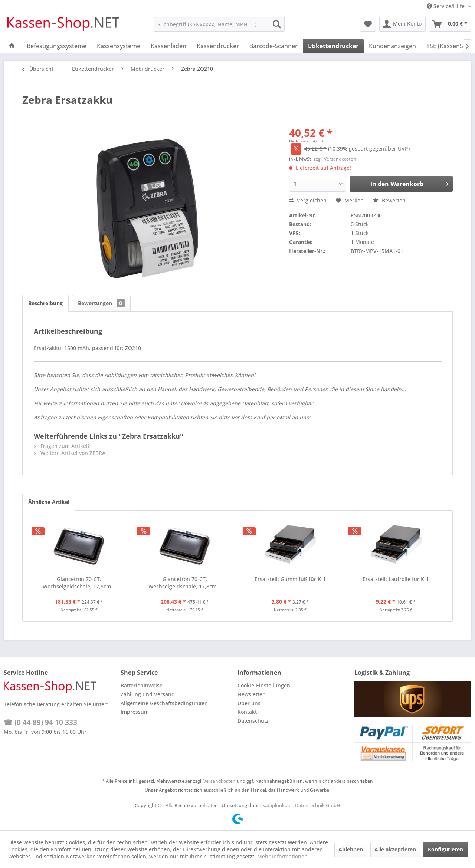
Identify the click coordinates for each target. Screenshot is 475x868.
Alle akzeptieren (395, 849)
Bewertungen (101, 303)
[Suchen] (277, 24)
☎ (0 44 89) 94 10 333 (40, 722)
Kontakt (247, 712)
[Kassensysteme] (119, 46)
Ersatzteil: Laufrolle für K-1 (396, 579)
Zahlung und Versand (148, 694)
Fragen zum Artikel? (62, 446)
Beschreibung (45, 303)
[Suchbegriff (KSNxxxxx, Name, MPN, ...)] (219, 24)
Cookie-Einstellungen (264, 685)
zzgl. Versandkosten (335, 159)
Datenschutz (253, 721)
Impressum (135, 712)
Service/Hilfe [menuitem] (446, 6)
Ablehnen (351, 849)
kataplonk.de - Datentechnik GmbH (301, 805)
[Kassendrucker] (218, 46)
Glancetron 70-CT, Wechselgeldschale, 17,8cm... (79, 583)
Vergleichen (308, 200)
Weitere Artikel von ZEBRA (70, 453)
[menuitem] (219, 24)
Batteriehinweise (142, 685)
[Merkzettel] (368, 24)
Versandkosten (220, 781)
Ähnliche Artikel (49, 502)
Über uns (249, 703)
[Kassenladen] (168, 46)
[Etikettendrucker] (333, 46)
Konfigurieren (445, 849)
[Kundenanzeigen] (392, 46)
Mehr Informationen (282, 856)
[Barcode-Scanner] (273, 46)
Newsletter (251, 694)
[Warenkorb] (450, 24)
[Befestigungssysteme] (57, 46)
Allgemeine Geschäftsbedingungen (164, 703)
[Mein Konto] (402, 24)
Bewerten (389, 200)
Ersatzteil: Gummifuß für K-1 (290, 579)
